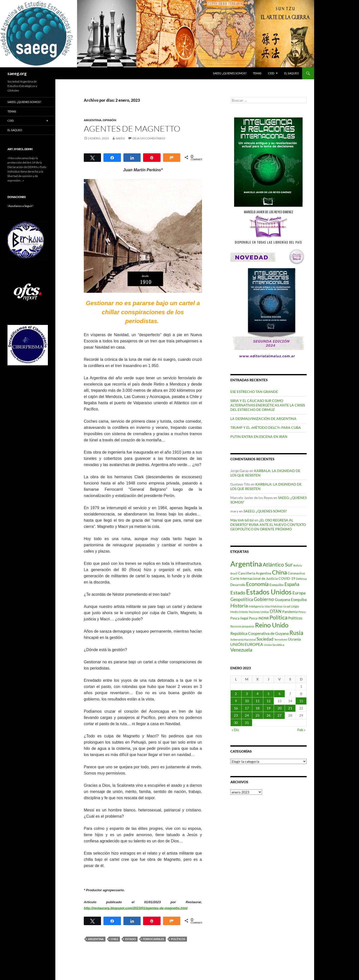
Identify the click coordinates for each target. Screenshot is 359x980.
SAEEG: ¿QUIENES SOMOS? (230, 73)
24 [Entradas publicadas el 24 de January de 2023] (247, 715)
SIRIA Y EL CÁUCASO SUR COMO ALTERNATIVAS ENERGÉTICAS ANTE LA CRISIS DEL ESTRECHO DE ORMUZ (268, 405)
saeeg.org (17, 73)
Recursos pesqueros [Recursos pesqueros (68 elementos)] (242, 626)
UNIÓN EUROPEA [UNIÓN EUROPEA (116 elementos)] (247, 644)
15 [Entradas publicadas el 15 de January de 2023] (301, 701)
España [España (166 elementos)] (292, 584)
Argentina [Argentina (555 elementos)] (246, 564)
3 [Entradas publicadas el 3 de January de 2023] (247, 694)
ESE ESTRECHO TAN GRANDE (254, 392)
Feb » (301, 730)
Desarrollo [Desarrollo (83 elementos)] (238, 585)
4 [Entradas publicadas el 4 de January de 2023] (258, 694)
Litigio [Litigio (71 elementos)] (295, 606)
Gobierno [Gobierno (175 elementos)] (264, 599)
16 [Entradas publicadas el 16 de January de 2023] (236, 708)
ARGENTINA (93, 120)
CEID (271, 73)
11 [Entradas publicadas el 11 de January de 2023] (258, 701)
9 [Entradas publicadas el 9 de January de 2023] (236, 701)
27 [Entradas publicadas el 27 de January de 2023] (279, 715)
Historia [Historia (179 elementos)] (239, 606)
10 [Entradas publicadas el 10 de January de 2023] (247, 701)
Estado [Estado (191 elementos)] (238, 592)
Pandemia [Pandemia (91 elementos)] (290, 612)
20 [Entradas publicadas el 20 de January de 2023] (279, 708)
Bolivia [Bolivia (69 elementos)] (298, 565)
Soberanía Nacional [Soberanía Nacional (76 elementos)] (243, 639)
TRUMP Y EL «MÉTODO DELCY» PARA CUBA (266, 428)
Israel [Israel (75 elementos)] (287, 606)
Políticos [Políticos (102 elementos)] (295, 618)
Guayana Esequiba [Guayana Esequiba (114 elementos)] (291, 599)
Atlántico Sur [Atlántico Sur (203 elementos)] (278, 565)
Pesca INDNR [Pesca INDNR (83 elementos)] (259, 618)
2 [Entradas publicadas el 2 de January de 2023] (236, 694)
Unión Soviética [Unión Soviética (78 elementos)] (274, 645)
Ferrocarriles (153, 939)
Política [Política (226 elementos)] (278, 617)
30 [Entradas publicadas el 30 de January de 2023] (236, 723)
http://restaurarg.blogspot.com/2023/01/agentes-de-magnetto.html (136, 908)
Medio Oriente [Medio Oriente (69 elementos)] (239, 612)
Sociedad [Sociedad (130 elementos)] (265, 639)
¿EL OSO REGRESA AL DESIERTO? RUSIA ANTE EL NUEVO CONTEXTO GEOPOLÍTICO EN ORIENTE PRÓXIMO (268, 525)
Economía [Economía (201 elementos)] (257, 584)
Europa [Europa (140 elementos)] (299, 593)
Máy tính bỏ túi (242, 520)
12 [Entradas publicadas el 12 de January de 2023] (269, 701)
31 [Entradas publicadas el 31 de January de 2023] (247, 723)
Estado (131, 939)
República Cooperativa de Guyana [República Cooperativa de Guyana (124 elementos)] (260, 633)
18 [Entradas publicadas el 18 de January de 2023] (258, 708)
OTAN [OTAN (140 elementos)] (276, 611)
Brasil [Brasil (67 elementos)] (234, 573)
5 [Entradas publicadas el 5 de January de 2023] (269, 694)
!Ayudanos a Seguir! (20, 206)
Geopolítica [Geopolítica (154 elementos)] (242, 599)
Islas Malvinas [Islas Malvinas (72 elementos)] (273, 606)
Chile (114, 939)
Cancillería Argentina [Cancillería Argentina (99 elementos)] (255, 573)
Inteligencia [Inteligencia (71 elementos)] (256, 606)
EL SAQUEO (292, 73)
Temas (257, 73)
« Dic (235, 730)
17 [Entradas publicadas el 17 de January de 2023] (247, 708)
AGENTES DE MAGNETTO (132, 129)
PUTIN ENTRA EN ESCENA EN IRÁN (259, 437)
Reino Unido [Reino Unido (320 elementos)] (272, 625)
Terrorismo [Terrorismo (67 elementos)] (281, 639)
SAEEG (120, 138)
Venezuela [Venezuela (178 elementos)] (241, 650)
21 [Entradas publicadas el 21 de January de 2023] (290, 708)
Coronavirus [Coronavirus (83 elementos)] (296, 573)
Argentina (96, 939)
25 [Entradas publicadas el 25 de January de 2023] (258, 715)
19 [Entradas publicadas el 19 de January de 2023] (269, 708)
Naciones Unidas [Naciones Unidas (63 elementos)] (259, 612)
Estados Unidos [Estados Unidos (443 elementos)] (269, 592)
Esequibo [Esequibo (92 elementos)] (277, 585)
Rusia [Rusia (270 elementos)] (296, 633)
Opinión (109, 120)
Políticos (178, 939)
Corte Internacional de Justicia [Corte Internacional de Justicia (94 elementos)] (254, 578)
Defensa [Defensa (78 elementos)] (301, 579)
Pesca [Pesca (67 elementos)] (302, 612)
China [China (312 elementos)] (279, 572)
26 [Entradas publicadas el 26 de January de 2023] (269, 715)
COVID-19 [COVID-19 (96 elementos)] (287, 578)
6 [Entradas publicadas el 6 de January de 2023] (279, 694)
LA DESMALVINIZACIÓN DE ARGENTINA (263, 419)
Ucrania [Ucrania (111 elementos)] (294, 639)
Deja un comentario (149, 138)
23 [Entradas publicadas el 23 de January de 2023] (236, 715)
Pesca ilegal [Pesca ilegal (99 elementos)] (239, 618)
